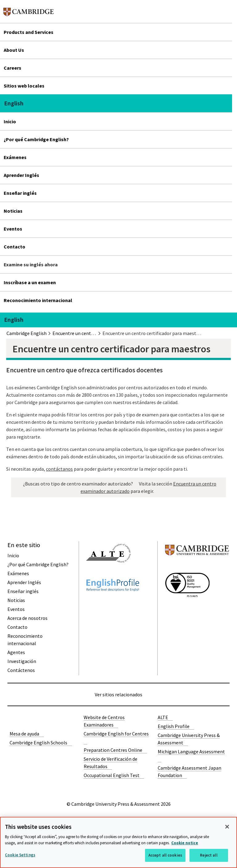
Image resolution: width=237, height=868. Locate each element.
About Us (14, 50)
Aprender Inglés (21, 175)
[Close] (227, 827)
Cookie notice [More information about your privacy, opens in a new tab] (185, 843)
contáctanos (59, 469)
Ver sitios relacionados (118, 694)
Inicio (10, 121)
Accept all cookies (165, 855)
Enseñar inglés (20, 193)
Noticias (13, 211)
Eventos (13, 229)
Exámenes (15, 157)
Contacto (15, 247)
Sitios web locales (24, 86)
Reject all (209, 855)
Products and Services (29, 32)
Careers (12, 68)
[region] (118, 842)
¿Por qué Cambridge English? (36, 139)
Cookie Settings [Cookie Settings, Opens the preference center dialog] (20, 855)
